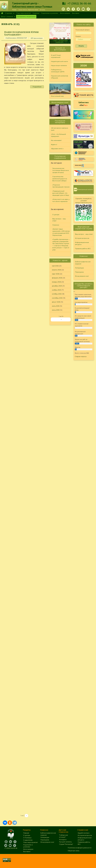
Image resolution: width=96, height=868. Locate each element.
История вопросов (82, 238)
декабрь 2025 (57, 286)
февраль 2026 (57, 278)
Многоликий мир (57, 96)
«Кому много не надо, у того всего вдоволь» (61, 200)
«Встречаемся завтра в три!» (60, 129)
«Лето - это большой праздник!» (60, 41)
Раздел (78, 36)
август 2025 (56, 302)
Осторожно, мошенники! (26, 17)
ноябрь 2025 (56, 290)
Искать (81, 46)
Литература (79, 268)
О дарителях (28, 840)
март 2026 (56, 274)
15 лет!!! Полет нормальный (56, 56)
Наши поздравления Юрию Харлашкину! (22, 33)
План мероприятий (23, 13)
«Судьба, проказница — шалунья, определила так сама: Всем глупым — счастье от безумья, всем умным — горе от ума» (61, 245)
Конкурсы (63, 840)
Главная (2, 13)
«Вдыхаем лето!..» (57, 149)
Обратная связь (74, 851)
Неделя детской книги (59, 61)
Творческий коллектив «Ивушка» (59, 77)
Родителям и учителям (50, 13)
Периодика (79, 272)
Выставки (76, 13)
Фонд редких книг (82, 276)
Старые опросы (81, 356)
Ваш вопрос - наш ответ (59, 220)
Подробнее (37, 87)
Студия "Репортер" (66, 844)
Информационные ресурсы (82, 243)
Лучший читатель (65, 842)
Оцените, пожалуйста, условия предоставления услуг (84, 201)
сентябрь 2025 (57, 298)
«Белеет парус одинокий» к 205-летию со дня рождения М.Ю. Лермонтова (61, 232)
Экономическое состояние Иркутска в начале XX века (61, 170)
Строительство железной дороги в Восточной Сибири (60, 179)
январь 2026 (56, 282)
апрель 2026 (56, 270)
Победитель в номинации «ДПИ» (58, 71)
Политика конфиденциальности (80, 848)
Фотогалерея (65, 13)
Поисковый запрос (83, 30)
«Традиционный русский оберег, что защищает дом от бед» (61, 193)
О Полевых (27, 838)
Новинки (36, 13)
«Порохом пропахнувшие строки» (61, 186)
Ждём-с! (54, 145)
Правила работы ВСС (83, 249)
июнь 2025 (56, 310)
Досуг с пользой (7, 17)
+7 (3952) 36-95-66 (79, 4)
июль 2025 (56, 306)
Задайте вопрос (84, 833)
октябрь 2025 (57, 294)
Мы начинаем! (56, 140)
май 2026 (55, 266)
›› (26, 816)
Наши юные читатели (59, 66)
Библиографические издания (83, 263)
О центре (9, 13)
